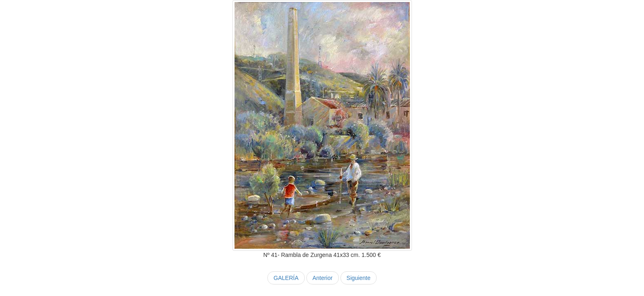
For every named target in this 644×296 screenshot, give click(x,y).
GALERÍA (286, 278)
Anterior (323, 278)
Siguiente (359, 278)
